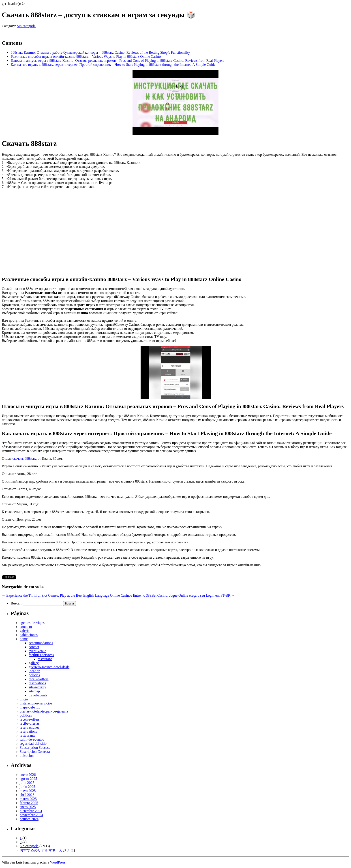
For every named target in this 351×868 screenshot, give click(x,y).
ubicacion (27, 756)
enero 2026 (28, 775)
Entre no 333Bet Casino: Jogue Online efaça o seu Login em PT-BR (184, 595)
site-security (37, 687)
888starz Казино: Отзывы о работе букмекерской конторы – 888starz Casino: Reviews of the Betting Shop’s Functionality (100, 52)
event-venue (37, 651)
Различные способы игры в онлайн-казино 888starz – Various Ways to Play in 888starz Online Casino (86, 56)
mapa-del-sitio (30, 707)
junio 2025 (27, 787)
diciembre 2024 (31, 811)
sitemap (34, 691)
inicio (24, 699)
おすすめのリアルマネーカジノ (45, 850)
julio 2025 (27, 783)
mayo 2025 (28, 791)
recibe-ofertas (30, 723)
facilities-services (41, 655)
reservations (37, 683)
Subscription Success (35, 748)
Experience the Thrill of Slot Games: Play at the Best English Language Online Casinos (67, 595)
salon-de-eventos (32, 739)
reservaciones (29, 727)
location (34, 671)
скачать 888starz (24, 458)
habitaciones (29, 635)
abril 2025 (27, 795)
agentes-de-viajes (32, 623)
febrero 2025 (29, 803)
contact (34, 647)
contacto (26, 627)
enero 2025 (28, 807)
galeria (25, 631)
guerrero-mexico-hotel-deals (49, 667)
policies (34, 675)
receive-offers (39, 679)
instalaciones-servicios (36, 703)
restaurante (28, 735)
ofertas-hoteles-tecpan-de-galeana (44, 711)
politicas (26, 715)
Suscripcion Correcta (35, 752)
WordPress (58, 862)
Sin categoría (26, 26)
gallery (34, 663)
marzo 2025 (28, 799)
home (24, 639)
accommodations (41, 643)
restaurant (45, 659)
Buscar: (16, 603)
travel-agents (38, 695)
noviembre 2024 (31, 815)
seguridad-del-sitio (33, 744)
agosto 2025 (28, 779)
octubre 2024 (29, 819)
